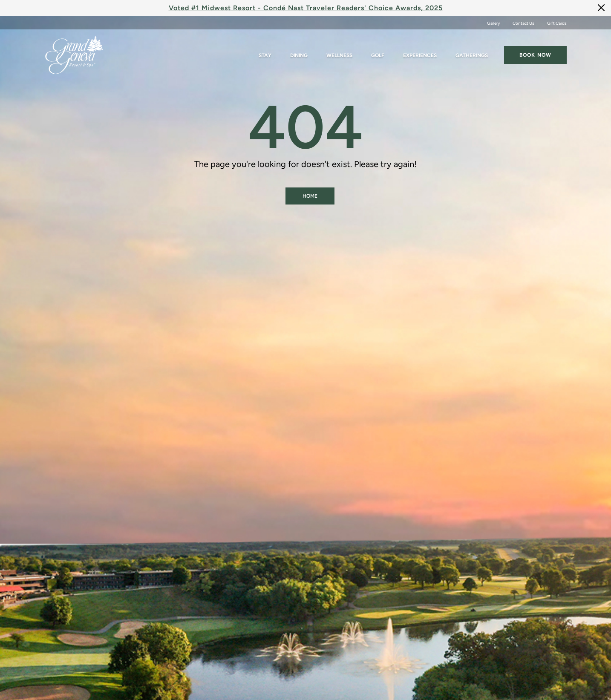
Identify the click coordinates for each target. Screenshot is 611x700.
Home (310, 196)
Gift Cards (557, 23)
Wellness (339, 55)
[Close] (601, 7)
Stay (265, 55)
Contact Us (523, 23)
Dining (299, 55)
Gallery (493, 23)
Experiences (420, 55)
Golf (378, 55)
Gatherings (472, 55)
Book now (535, 55)
